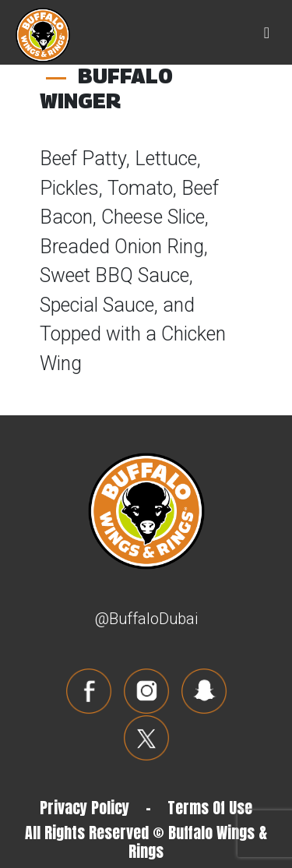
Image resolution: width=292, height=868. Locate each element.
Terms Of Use (210, 808)
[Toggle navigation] (267, 33)
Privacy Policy (84, 808)
